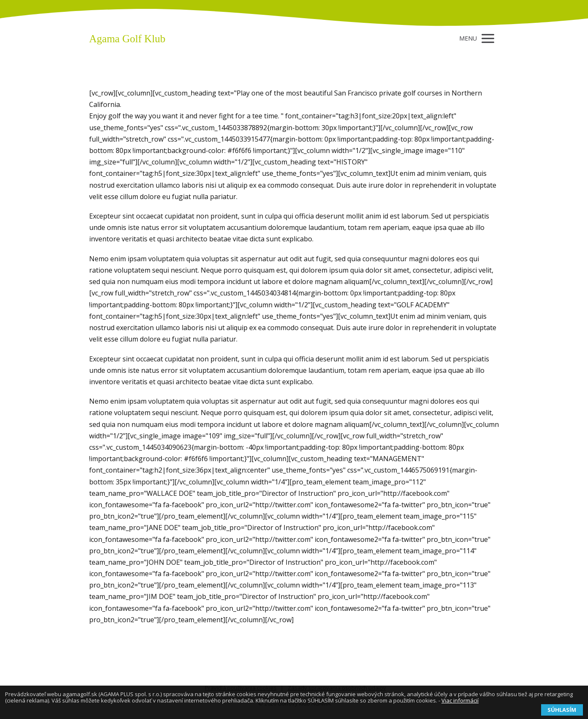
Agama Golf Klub (127, 39)
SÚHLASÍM (562, 710)
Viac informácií (460, 700)
